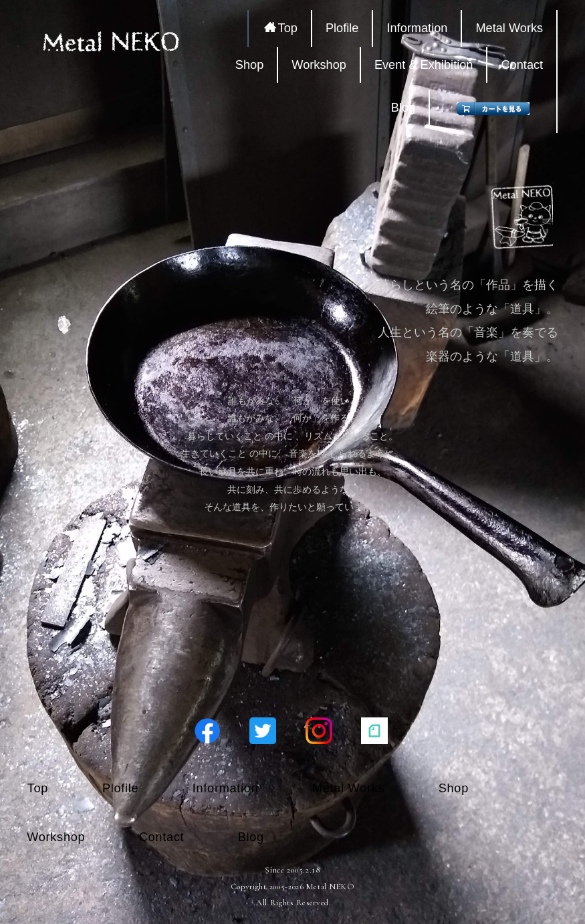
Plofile (342, 28)
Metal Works (509, 28)
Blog (403, 108)
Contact (522, 65)
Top (281, 28)
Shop (249, 65)
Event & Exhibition (424, 65)
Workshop (319, 65)
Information (417, 28)
